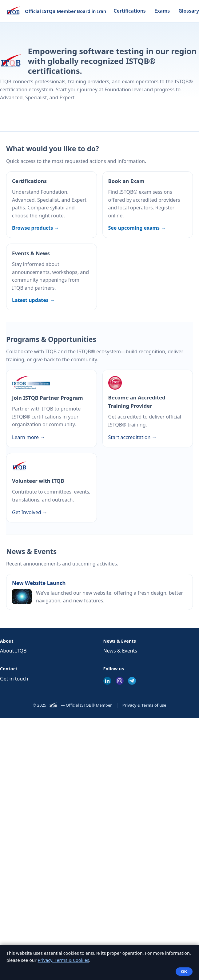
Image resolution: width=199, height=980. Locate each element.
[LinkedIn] (107, 681)
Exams (162, 11)
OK (184, 972)
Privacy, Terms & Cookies (63, 960)
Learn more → (28, 437)
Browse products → (36, 228)
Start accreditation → (133, 437)
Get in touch (14, 679)
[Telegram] (132, 681)
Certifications (129, 11)
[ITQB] (54, 705)
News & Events (120, 651)
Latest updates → (33, 300)
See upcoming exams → (137, 228)
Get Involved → (30, 512)
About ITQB (13, 651)
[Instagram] (120, 681)
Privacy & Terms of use (144, 705)
